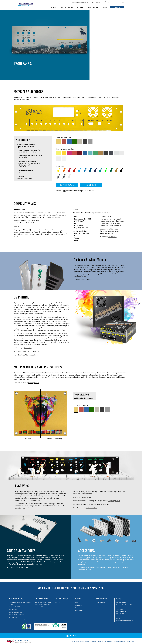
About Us (116, 2)
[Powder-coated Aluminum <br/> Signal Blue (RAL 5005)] (85, 153)
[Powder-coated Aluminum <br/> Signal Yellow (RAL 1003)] (64, 153)
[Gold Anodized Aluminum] (59, 142)
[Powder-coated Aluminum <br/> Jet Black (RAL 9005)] (106, 153)
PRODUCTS (53, 7)
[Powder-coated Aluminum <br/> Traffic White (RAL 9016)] (64, 159)
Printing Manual (34, 351)
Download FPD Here (40, 607)
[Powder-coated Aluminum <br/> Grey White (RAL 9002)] (59, 159)
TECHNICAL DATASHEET (67, 185)
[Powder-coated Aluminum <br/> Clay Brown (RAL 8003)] (101, 153)
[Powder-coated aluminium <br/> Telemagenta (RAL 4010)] (69, 153)
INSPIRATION (81, 7)
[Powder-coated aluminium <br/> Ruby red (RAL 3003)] (80, 153)
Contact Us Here (32, 355)
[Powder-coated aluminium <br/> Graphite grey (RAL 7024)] (111, 153)
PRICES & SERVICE (94, 7)
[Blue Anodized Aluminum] (69, 142)
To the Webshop (100, 603)
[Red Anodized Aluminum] (64, 142)
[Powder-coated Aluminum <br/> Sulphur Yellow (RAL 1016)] (59, 153)
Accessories (41, 69)
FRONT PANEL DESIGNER (67, 7)
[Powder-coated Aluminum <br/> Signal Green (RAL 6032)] (95, 153)
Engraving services (106, 504)
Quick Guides (79, 610)
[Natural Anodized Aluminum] (90, 142)
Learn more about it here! (83, 280)
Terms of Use (109, 641)
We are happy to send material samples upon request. (75, 191)
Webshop (106, 2)
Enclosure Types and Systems (47, 67)
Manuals (78, 608)
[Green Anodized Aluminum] (74, 142)
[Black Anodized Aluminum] (85, 142)
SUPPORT (106, 7)
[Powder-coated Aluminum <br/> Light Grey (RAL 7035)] (122, 153)
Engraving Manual (114, 501)
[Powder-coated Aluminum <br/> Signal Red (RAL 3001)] (74, 153)
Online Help (112, 237)
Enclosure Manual (84, 570)
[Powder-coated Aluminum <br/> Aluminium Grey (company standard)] (116, 153)
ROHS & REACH (91, 185)
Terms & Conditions (120, 641)
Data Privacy (131, 641)
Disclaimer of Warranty (97, 641)
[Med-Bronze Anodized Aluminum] (80, 142)
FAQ (76, 603)
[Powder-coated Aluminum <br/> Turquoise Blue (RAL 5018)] (90, 153)
